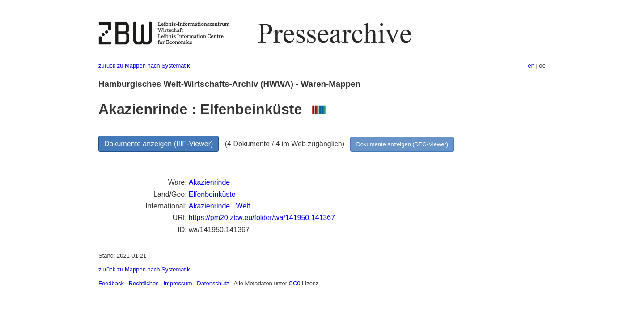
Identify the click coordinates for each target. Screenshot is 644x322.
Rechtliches (144, 283)
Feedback (111, 283)
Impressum (178, 283)
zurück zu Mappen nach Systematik (144, 66)
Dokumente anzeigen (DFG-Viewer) (402, 144)
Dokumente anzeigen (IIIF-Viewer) (159, 144)
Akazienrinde (210, 182)
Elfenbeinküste (212, 194)
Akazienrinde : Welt (220, 206)
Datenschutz (213, 283)
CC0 (295, 283)
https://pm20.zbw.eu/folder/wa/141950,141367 (262, 218)
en (531, 66)
